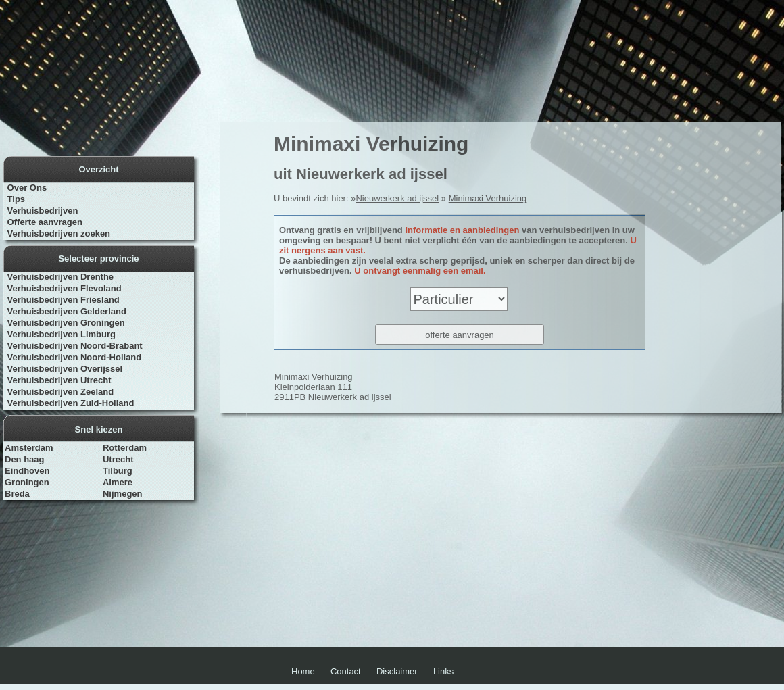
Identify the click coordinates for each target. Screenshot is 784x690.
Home (303, 671)
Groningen (27, 482)
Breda (17, 494)
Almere (118, 482)
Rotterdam (125, 448)
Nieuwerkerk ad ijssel (397, 198)
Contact (346, 671)
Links (443, 671)
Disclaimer (397, 671)
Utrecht (118, 459)
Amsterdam (29, 448)
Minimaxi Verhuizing (488, 198)
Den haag (25, 459)
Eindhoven (27, 471)
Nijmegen (123, 494)
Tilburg (118, 471)
